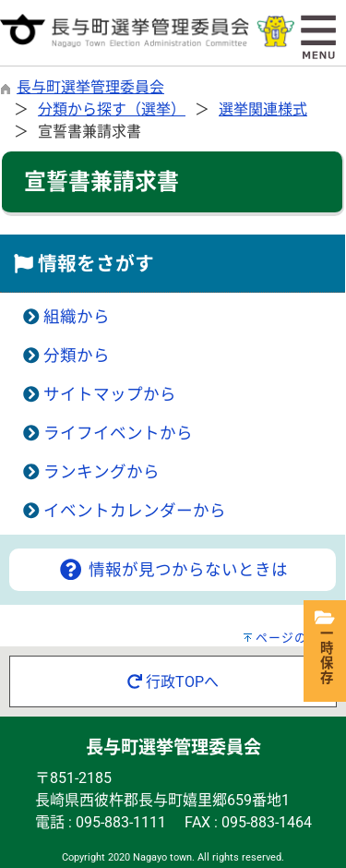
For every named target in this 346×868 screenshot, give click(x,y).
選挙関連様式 (263, 109)
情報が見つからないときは (172, 570)
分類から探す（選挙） (112, 109)
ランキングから (101, 472)
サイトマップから (110, 394)
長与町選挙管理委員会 (90, 87)
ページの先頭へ (301, 638)
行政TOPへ (173, 682)
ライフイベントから (118, 433)
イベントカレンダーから (135, 511)
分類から (77, 356)
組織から (77, 317)
